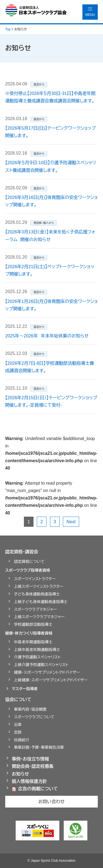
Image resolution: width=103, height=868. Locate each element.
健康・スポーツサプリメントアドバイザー (47, 672)
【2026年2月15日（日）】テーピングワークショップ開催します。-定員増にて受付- (51, 401)
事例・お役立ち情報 (30, 759)
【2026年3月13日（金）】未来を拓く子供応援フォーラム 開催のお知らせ (50, 236)
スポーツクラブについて (34, 717)
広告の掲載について (38, 789)
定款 (18, 732)
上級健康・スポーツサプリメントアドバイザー (51, 680)
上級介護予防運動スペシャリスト (41, 665)
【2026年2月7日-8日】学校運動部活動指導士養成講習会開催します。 (50, 367)
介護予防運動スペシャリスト (37, 657)
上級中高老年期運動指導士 (37, 650)
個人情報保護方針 (29, 781)
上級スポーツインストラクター (39, 586)
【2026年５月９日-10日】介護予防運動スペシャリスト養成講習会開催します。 (51, 166)
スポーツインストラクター (35, 579)
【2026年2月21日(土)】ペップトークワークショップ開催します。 (50, 270)
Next (71, 522)
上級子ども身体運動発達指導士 (41, 602)
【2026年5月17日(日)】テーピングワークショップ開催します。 (51, 132)
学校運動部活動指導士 (33, 624)
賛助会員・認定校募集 (33, 766)
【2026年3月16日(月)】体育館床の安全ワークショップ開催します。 (51, 201)
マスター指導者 (25, 689)
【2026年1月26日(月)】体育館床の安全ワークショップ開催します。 (51, 305)
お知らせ (20, 774)
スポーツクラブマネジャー (36, 609)
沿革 (18, 725)
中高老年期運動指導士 (33, 642)
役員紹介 (22, 740)
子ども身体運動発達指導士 (37, 594)
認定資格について (29, 562)
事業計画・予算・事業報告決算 (39, 747)
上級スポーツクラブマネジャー (39, 617)
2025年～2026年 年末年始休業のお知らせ (47, 336)
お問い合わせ (52, 802)
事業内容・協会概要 (30, 709)
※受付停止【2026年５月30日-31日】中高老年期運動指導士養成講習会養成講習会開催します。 (50, 97)
